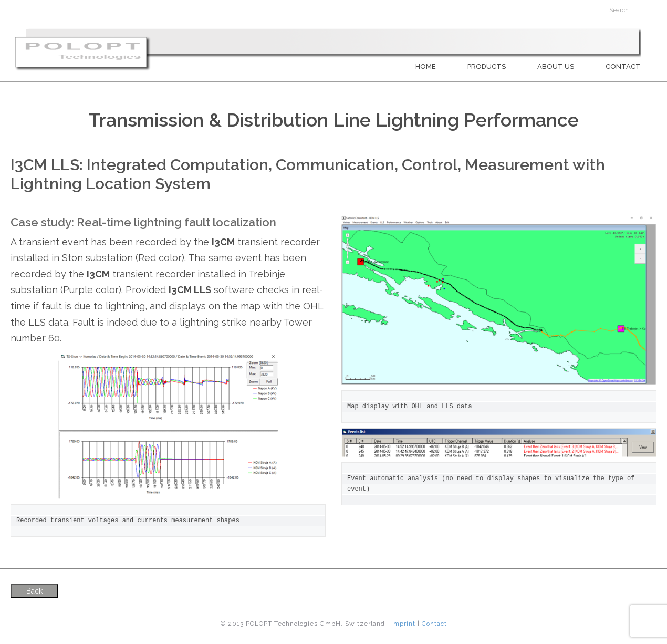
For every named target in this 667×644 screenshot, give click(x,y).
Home (426, 66)
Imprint (403, 624)
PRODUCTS (487, 66)
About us (556, 66)
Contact (623, 66)
